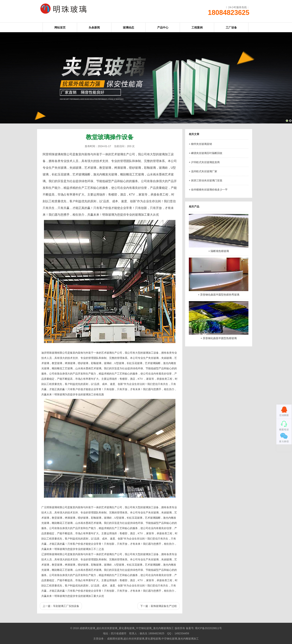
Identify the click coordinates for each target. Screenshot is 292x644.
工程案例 (197, 27)
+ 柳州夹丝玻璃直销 (200, 144)
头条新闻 (94, 27)
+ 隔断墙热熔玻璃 (219, 251)
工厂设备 (231, 27)
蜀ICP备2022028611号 (208, 628)
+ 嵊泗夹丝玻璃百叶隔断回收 (206, 153)
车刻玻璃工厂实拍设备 (66, 606)
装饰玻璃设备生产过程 (164, 606)
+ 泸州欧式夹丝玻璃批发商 (204, 162)
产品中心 (163, 27)
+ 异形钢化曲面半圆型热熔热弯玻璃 (219, 295)
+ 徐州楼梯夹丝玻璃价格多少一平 (208, 190)
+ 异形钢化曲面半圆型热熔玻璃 (219, 338)
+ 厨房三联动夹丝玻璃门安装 (206, 180)
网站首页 (60, 27)
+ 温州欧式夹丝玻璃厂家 (203, 171)
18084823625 (229, 13)
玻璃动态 (128, 27)
